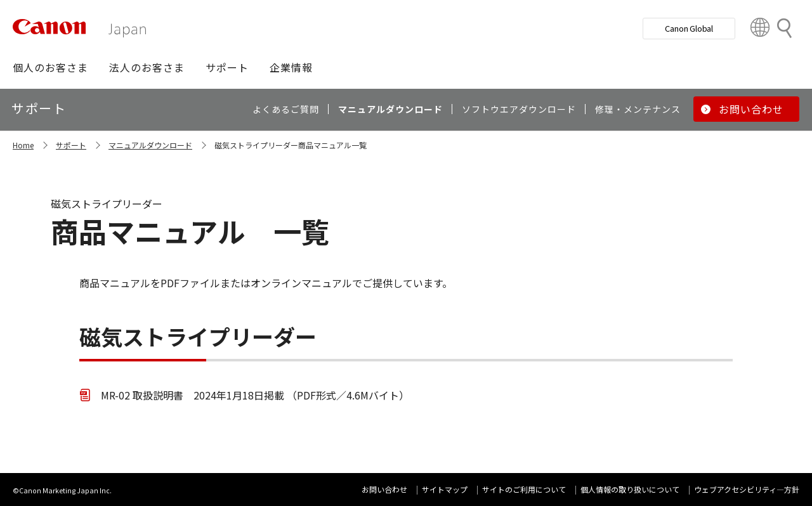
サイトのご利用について (524, 489)
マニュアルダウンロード (150, 145)
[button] (50, 67)
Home (23, 145)
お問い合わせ (384, 489)
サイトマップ (445, 489)
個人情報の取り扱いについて (630, 489)
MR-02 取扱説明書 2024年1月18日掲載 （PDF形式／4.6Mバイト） (255, 395)
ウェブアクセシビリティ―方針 (747, 489)
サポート (71, 145)
